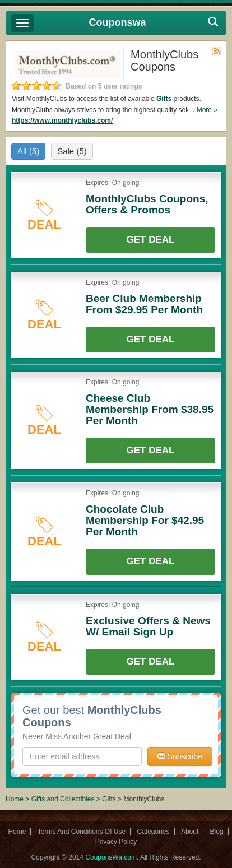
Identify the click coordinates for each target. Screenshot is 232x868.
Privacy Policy (116, 842)
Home (15, 799)
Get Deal (151, 240)
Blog (217, 832)
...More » (204, 110)
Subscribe (180, 756)
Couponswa (118, 22)
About (190, 832)
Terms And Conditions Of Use (82, 832)
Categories (154, 832)
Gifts (164, 99)
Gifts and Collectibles (63, 799)
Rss (217, 51)
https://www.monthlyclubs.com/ (62, 120)
